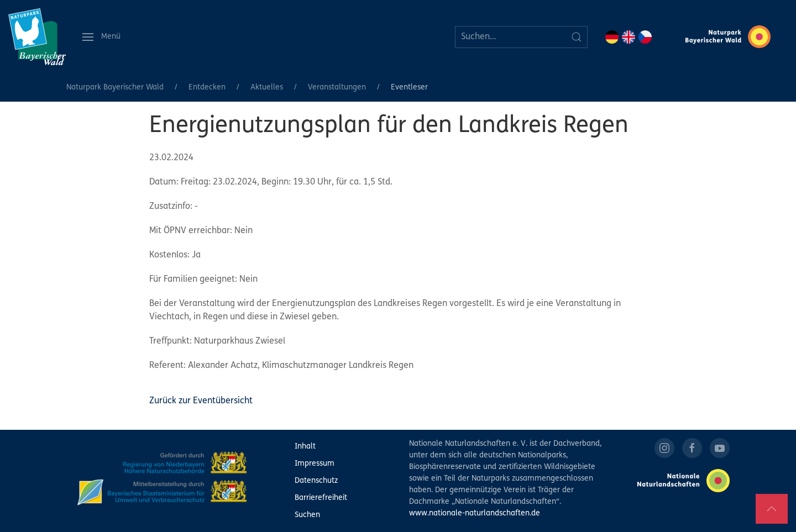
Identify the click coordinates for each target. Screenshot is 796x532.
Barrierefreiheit (321, 498)
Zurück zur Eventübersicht (201, 401)
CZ (645, 37)
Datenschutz (316, 481)
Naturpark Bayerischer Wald (115, 88)
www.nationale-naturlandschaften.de (475, 513)
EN (629, 37)
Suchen (307, 515)
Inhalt (305, 447)
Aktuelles (267, 88)
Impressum (315, 464)
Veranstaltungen (337, 88)
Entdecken (207, 88)
